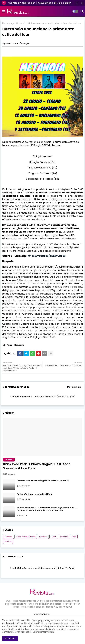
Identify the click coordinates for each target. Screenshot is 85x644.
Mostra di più (74, 387)
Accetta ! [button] (10, 638)
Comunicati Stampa (26, 537)
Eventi (54, 537)
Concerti (21, 23)
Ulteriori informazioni (44, 632)
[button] (77, 3)
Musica (8, 542)
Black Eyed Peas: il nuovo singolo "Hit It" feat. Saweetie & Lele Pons (37, 466)
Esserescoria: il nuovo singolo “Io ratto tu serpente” (43, 481)
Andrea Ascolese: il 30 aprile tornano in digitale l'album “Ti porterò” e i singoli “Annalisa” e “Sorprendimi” (47, 509)
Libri (74, 537)
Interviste (64, 537)
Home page (8, 23)
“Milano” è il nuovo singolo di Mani (35, 494)
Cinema (8, 537)
